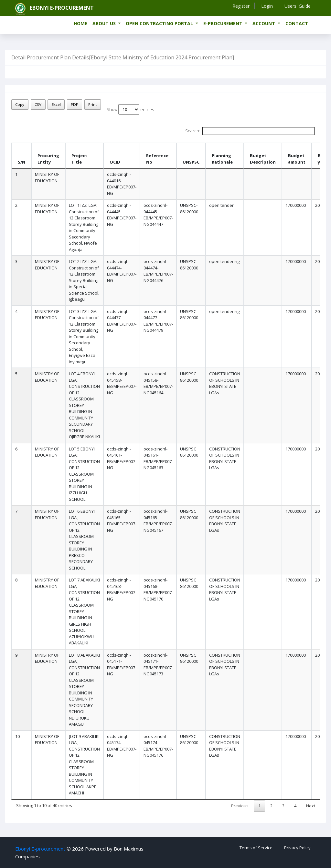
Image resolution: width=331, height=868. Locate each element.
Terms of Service (256, 848)
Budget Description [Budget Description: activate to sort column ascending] (263, 159)
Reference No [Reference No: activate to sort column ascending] (157, 159)
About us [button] (105, 23)
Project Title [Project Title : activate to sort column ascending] (79, 159)
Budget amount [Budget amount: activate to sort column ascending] (297, 159)
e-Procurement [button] (224, 23)
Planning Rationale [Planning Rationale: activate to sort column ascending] (222, 159)
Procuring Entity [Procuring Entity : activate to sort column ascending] (48, 159)
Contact (297, 23)
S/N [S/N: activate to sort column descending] (21, 162)
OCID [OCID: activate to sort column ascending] (115, 162)
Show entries (130, 109)
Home (80, 23)
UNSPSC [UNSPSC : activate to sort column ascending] (191, 162)
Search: (250, 131)
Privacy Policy (297, 848)
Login (267, 6)
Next (311, 806)
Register (240, 6)
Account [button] (264, 23)
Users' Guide (298, 6)
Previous (240, 806)
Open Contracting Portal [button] (160, 23)
